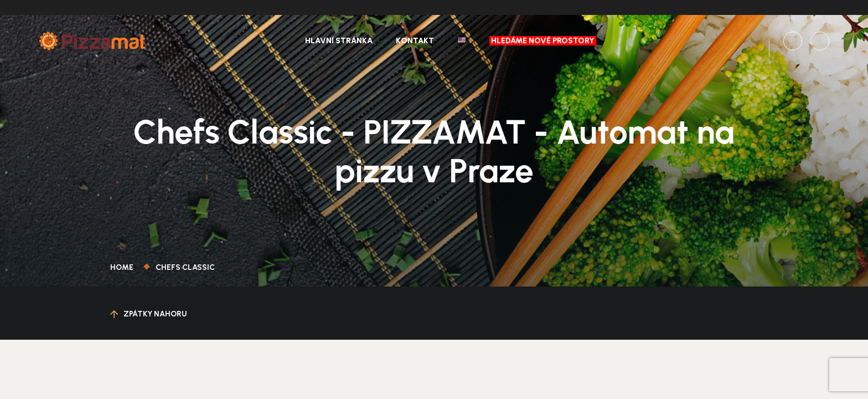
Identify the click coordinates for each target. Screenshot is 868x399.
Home (123, 267)
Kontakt (415, 41)
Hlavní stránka (339, 41)
